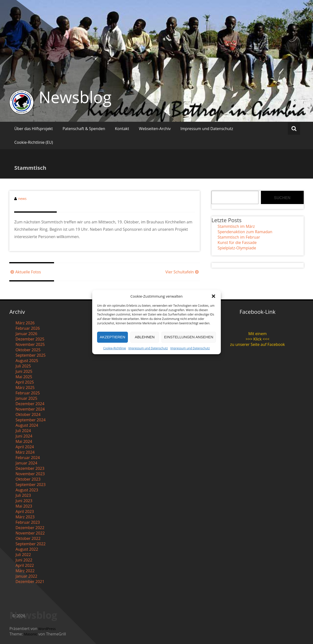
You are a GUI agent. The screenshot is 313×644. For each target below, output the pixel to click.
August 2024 (27, 425)
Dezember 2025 (30, 339)
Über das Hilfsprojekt (34, 129)
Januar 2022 (26, 576)
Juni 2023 (24, 501)
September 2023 (30, 485)
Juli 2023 (23, 495)
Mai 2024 (24, 441)
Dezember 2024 (30, 404)
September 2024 (30, 420)
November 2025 (30, 344)
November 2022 (30, 533)
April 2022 (25, 565)
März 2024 (25, 452)
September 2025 (30, 355)
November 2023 (30, 474)
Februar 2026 (28, 328)
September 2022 (30, 544)
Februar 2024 (28, 458)
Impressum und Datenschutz (148, 348)
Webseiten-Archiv (155, 129)
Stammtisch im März (236, 226)
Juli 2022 (23, 555)
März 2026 (25, 323)
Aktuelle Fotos (25, 272)
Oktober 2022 (28, 538)
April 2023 (25, 511)
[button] (213, 296)
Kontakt (122, 129)
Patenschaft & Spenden (84, 129)
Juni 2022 (24, 560)
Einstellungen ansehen (189, 337)
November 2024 (30, 409)
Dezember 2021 (30, 582)
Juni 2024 (24, 436)
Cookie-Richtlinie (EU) (34, 142)
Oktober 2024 (28, 414)
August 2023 (27, 490)
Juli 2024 (23, 431)
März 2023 (25, 517)
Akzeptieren (112, 337)
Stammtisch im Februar (239, 237)
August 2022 (27, 549)
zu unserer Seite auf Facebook (257, 344)
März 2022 (25, 571)
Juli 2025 (23, 366)
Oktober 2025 (28, 350)
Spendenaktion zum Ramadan (245, 232)
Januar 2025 (26, 398)
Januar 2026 (26, 334)
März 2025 (25, 388)
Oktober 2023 (28, 479)
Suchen (282, 198)
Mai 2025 (24, 377)
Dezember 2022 (30, 528)
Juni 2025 (24, 371)
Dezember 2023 (30, 468)
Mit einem (258, 334)
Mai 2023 (24, 506)
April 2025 (25, 382)
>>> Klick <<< (257, 339)
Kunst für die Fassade (237, 243)
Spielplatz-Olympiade (237, 248)
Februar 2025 (28, 393)
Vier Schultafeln (182, 272)
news (22, 199)
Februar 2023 (28, 522)
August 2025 (27, 361)
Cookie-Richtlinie (115, 348)
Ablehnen (145, 337)
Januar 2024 (26, 463)
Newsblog (75, 97)
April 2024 (25, 447)
